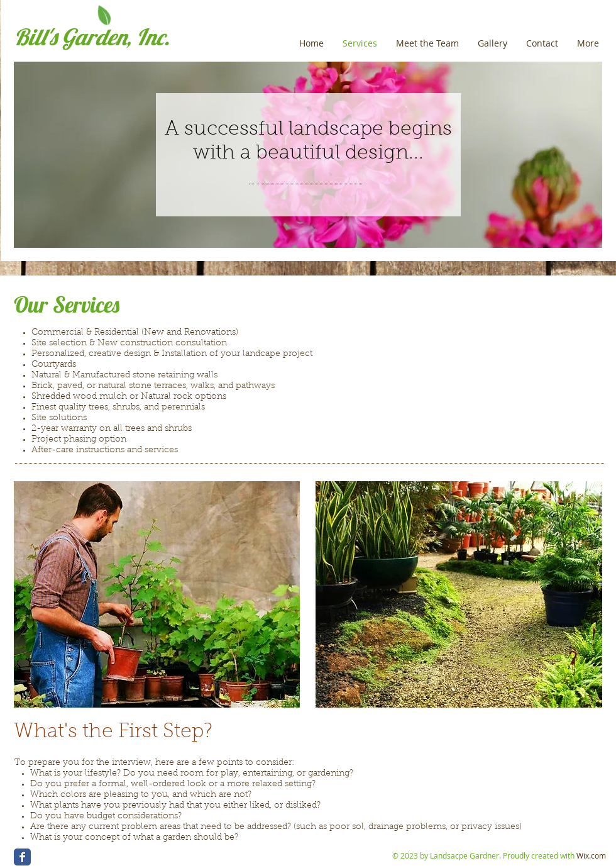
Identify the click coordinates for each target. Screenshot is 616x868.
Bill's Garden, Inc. (92, 37)
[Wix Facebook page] (22, 857)
